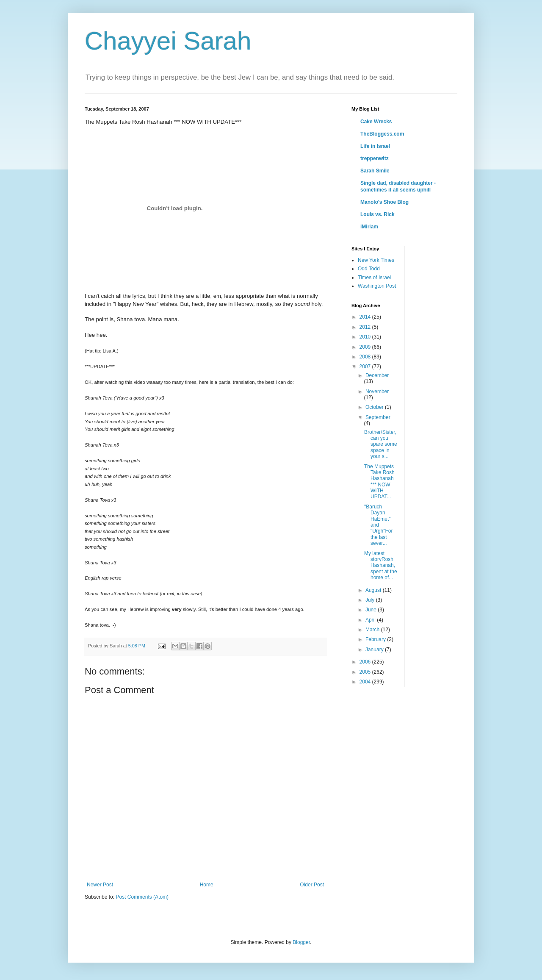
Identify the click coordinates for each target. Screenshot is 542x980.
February (376, 639)
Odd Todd (369, 269)
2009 (366, 347)
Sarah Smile (375, 171)
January (375, 650)
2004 (366, 682)
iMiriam (369, 227)
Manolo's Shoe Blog (384, 202)
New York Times (376, 260)
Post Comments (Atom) (142, 897)
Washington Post (377, 286)
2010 (366, 337)
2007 (366, 366)
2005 (366, 672)
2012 (366, 327)
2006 (366, 662)
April (371, 620)
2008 (366, 357)
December (377, 375)
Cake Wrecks (376, 122)
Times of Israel (374, 278)
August (374, 590)
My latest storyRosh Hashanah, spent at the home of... (381, 566)
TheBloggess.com (382, 134)
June (372, 610)
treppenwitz (375, 158)
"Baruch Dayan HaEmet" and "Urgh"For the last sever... (379, 525)
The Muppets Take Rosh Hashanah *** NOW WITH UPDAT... (379, 482)
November (377, 391)
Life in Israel (375, 146)
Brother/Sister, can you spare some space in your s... (381, 444)
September (378, 417)
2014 (366, 317)
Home (207, 885)
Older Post (312, 885)
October (375, 407)
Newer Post (100, 885)
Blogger (301, 942)
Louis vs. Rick (377, 214)
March (373, 630)
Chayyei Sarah (168, 41)
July (371, 600)
